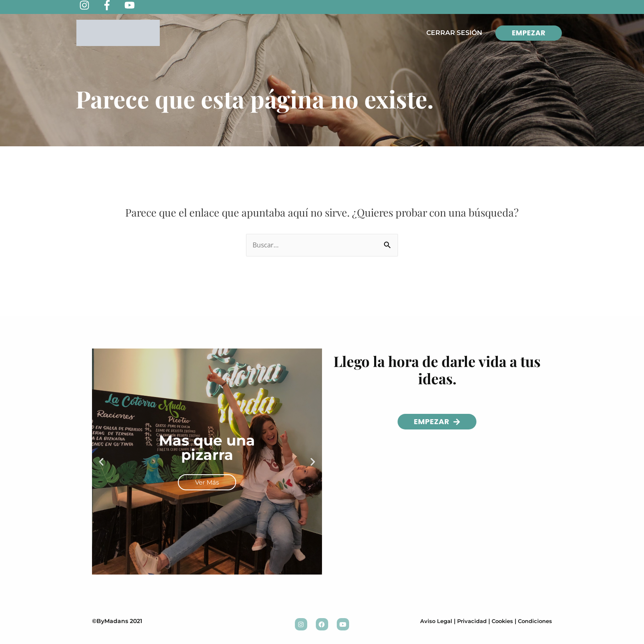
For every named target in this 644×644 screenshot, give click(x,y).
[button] (101, 462)
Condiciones (534, 621)
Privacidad (466, 621)
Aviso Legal (428, 621)
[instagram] (91, 5)
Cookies (498, 621)
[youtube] (136, 5)
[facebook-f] (113, 5)
